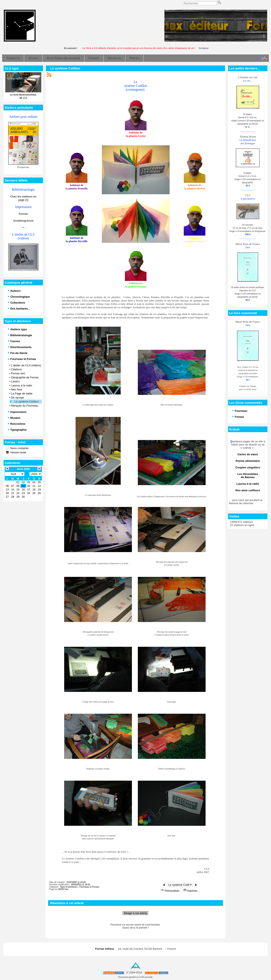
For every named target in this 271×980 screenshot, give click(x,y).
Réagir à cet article (135, 913)
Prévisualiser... (171, 891)
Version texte (18, 452)
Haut (136, 967)
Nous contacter (19, 448)
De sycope (17, 398)
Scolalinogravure (23, 221)
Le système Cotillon (27, 402)
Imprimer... (191, 891)
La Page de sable (22, 394)
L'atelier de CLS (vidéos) (26, 365)
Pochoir (23, 214)
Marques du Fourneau (25, 406)
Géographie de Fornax (25, 377)
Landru (15, 381)
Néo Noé (16, 389)
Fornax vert (18, 373)
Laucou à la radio (22, 385)
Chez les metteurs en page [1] (23, 198)
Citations (16, 369)
